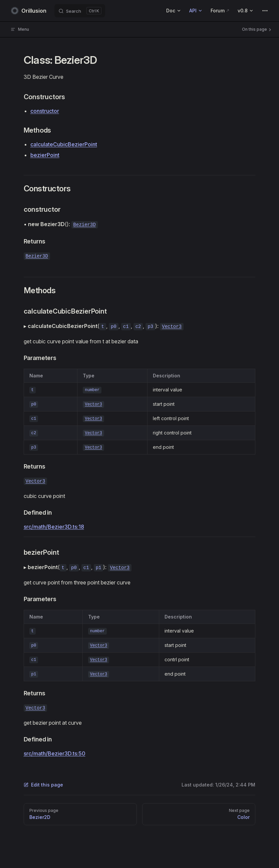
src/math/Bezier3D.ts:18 (54, 527)
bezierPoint (45, 155)
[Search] (80, 11)
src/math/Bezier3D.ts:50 (55, 753)
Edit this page (43, 785)
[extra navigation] (265, 11)
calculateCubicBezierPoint (64, 144)
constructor (45, 111)
